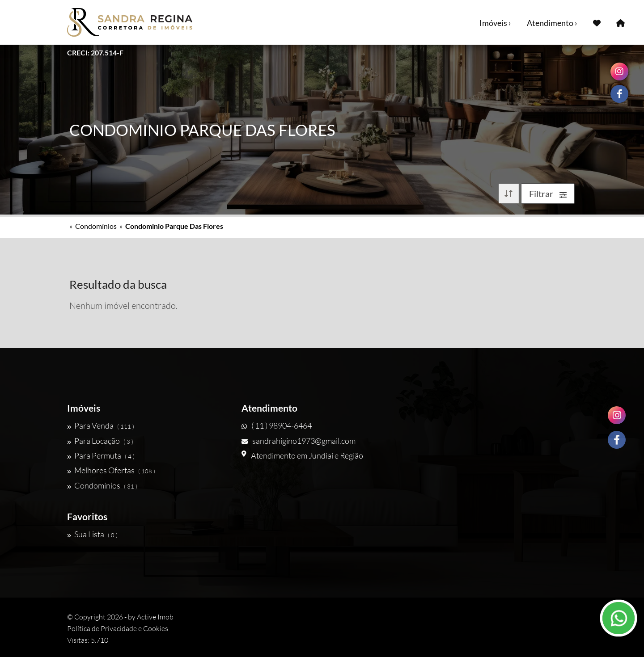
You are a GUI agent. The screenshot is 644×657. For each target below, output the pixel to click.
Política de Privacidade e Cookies (118, 628)
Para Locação (100, 441)
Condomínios (96, 226)
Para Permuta (101, 455)
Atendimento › (552, 23)
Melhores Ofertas (111, 470)
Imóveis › (495, 23)
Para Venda (101, 425)
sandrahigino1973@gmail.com (299, 441)
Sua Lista (92, 534)
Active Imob (155, 617)
